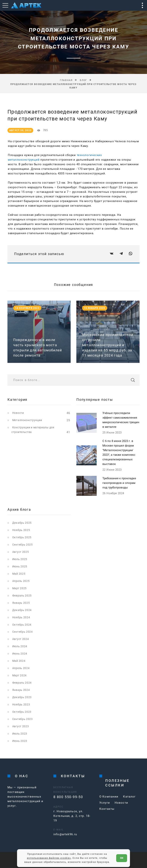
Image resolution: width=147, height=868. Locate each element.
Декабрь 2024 (22, 610)
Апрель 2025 (21, 581)
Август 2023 (21, 726)
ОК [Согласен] (122, 858)
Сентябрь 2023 (22, 719)
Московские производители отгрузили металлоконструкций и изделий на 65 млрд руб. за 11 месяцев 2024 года (108, 345)
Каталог (129, 797)
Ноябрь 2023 (21, 704)
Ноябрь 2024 (21, 617)
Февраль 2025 (22, 596)
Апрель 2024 (21, 668)
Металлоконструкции (27, 420)
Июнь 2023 (20, 741)
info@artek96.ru (65, 834)
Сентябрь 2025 (22, 545)
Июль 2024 (20, 646)
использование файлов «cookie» (49, 858)
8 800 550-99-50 (68, 797)
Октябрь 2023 (22, 712)
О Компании (109, 797)
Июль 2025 (20, 559)
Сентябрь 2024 (22, 632)
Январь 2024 (21, 690)
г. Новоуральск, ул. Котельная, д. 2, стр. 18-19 (72, 816)
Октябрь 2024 (22, 625)
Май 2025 (19, 574)
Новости (18, 413)
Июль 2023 (20, 734)
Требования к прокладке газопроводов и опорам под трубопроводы (119, 483)
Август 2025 (21, 552)
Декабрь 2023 (22, 697)
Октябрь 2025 (22, 537)
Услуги (105, 803)
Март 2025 (19, 588)
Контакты (107, 809)
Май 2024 (19, 661)
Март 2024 (19, 675)
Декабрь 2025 (22, 523)
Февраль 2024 (22, 683)
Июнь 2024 (20, 654)
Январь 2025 (21, 603)
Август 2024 (21, 639)
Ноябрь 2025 (21, 530)
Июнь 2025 (20, 566)
